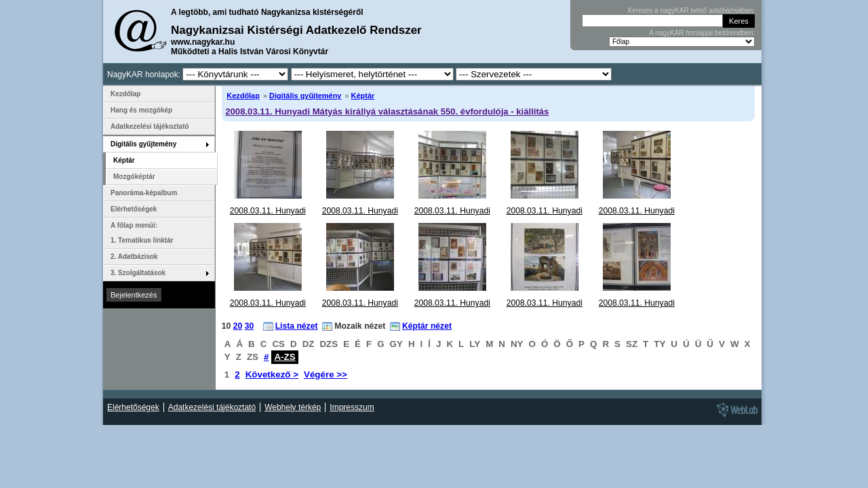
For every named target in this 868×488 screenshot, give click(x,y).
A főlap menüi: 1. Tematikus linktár (142, 233)
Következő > (272, 374)
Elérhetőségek (134, 209)
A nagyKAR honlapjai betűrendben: (702, 33)
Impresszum (352, 407)
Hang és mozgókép (141, 110)
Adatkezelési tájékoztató (150, 126)
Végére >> (325, 374)
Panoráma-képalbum (144, 193)
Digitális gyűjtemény (305, 96)
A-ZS (284, 357)
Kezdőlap (243, 96)
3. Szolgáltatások (138, 273)
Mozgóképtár (134, 177)
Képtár (363, 96)
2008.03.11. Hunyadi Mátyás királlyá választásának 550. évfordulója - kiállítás (387, 111)
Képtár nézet (427, 326)
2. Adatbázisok (134, 257)
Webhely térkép (293, 407)
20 (238, 326)
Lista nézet (297, 326)
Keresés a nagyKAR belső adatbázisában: (691, 11)
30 (250, 326)
